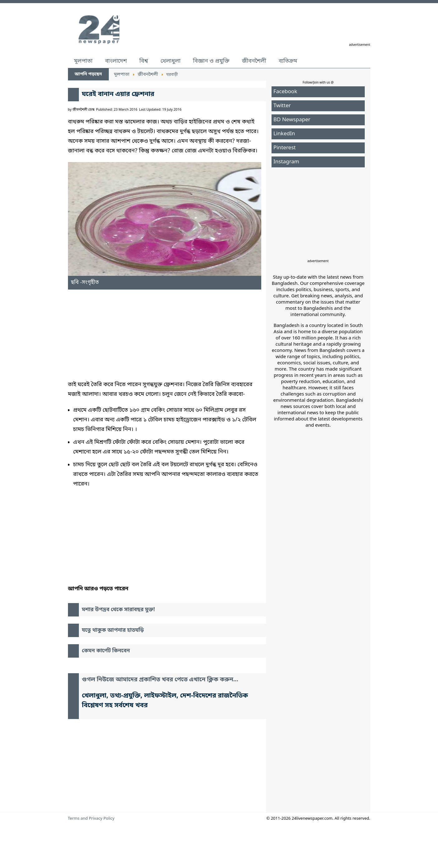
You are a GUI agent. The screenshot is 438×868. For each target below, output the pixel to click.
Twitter (282, 106)
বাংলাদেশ (116, 61)
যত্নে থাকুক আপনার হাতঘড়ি (113, 630)
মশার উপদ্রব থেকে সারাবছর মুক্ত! (119, 610)
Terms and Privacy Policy (91, 819)
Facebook (285, 92)
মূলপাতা (83, 61)
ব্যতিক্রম (288, 61)
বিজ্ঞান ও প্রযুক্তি (211, 61)
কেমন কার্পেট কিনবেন (106, 651)
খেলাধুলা (171, 61)
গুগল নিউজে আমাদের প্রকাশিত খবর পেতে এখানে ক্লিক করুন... (160, 680)
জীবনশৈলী (254, 61)
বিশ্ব (144, 61)
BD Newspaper (292, 120)
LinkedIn (284, 134)
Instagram (286, 162)
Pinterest (284, 148)
